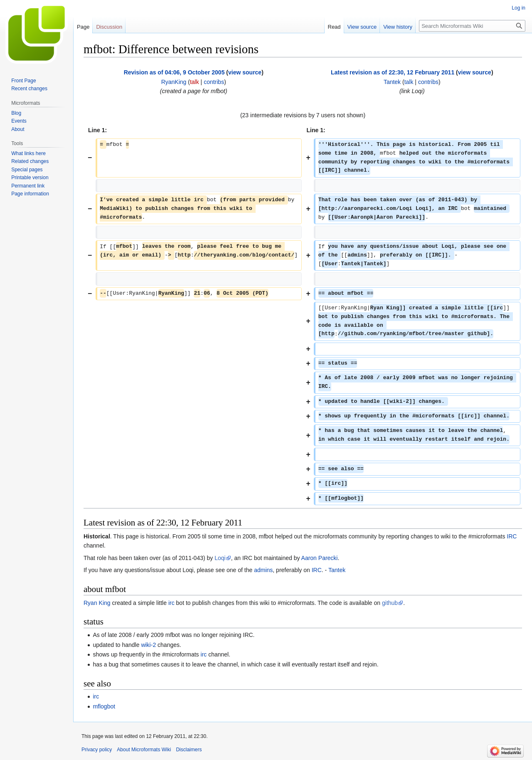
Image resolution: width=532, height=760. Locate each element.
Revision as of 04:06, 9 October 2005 (174, 72)
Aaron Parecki (320, 558)
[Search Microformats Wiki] (472, 26)
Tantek (337, 570)
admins (263, 570)
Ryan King (97, 603)
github (390, 603)
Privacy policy (97, 750)
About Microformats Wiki (144, 750)
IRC (512, 536)
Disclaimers (189, 750)
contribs (214, 82)
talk (195, 82)
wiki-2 (148, 645)
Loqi (220, 558)
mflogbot (104, 706)
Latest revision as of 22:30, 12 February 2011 (393, 72)
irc (171, 603)
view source (245, 72)
